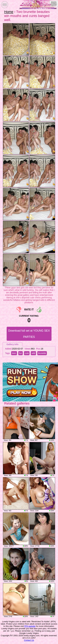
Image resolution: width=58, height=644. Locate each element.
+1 (39, 310)
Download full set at (29, 334)
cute (27, 353)
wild (33, 353)
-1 (19, 310)
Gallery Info (12, 344)
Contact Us (29, 640)
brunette (42, 353)
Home (9, 12)
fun (20, 353)
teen (14, 353)
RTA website (30, 626)
